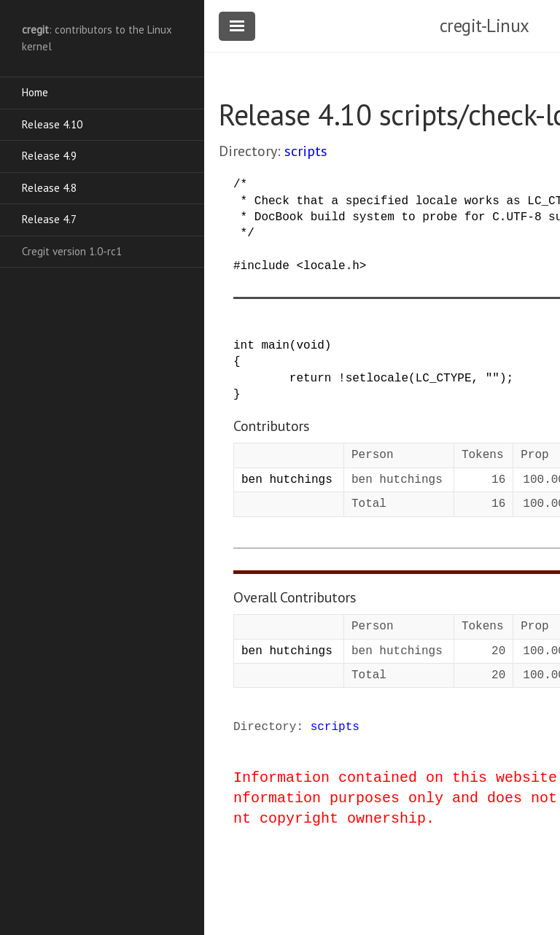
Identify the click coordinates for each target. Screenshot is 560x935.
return (311, 379)
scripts (306, 151)
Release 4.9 (49, 156)
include (265, 266)
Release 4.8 (49, 188)
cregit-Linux (485, 26)
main (275, 346)
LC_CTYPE (444, 379)
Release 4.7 (49, 219)
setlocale (377, 379)
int (244, 346)
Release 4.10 (52, 124)
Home (35, 92)
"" (493, 379)
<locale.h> (331, 266)
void (310, 346)
